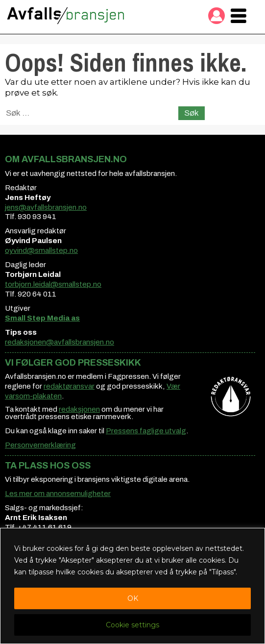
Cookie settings (132, 625)
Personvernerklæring (40, 445)
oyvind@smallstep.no (41, 250)
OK (133, 598)
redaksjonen (79, 409)
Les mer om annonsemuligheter (58, 494)
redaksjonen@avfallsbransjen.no (60, 342)
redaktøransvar (69, 386)
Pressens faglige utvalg (146, 431)
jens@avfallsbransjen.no (46, 207)
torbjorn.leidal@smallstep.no (53, 284)
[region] (132, 586)
